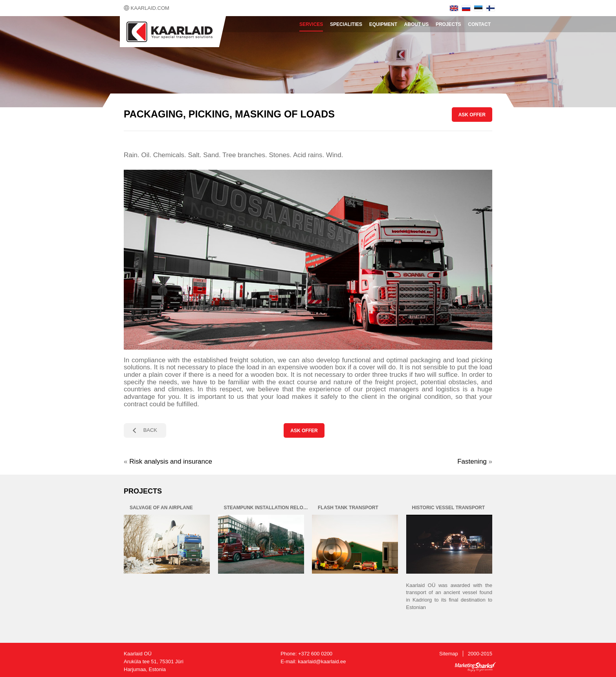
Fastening (472, 461)
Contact (479, 24)
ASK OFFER (472, 115)
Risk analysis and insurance (171, 461)
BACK (150, 430)
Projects (448, 24)
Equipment (383, 24)
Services (311, 24)
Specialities (346, 24)
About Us (417, 24)
